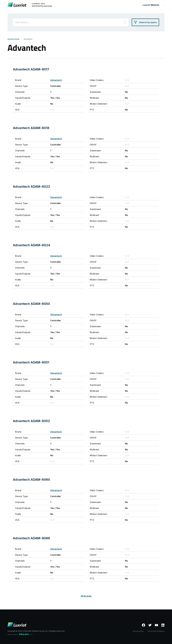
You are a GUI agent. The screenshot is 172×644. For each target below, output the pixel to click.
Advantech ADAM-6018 (31, 128)
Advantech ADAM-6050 (31, 304)
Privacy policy (138, 631)
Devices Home (13, 39)
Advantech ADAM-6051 (31, 362)
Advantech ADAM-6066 (31, 538)
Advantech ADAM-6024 (32, 245)
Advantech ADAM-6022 (31, 187)
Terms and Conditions (156, 631)
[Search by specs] (145, 22)
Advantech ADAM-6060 (31, 480)
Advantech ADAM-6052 (31, 421)
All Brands (86, 596)
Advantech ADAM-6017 (31, 69)
